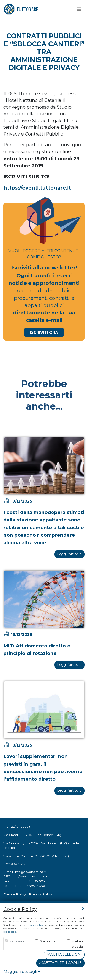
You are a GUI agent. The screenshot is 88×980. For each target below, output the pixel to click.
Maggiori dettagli (22, 972)
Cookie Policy (15, 894)
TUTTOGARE (21, 9)
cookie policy (36, 925)
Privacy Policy (41, 894)
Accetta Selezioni (64, 954)
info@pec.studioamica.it (31, 876)
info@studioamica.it (30, 872)
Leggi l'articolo (69, 554)
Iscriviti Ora (44, 332)
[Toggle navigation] (79, 9)
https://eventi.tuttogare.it (37, 188)
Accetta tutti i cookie (60, 963)
